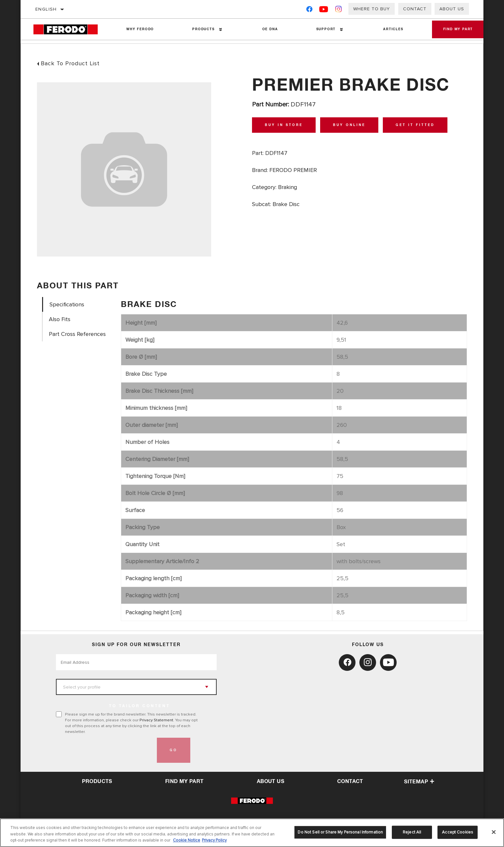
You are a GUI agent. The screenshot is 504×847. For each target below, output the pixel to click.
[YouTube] (324, 10)
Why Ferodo (140, 29)
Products (202, 29)
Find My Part (456, 29)
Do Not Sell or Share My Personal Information (340, 832)
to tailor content (139, 706)
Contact (415, 9)
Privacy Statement (156, 720)
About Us (452, 9)
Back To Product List (70, 63)
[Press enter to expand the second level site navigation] (219, 29)
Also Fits (60, 319)
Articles (390, 29)
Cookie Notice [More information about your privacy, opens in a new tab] (187, 840)
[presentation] (105, 750)
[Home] (70, 29)
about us (270, 781)
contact (350, 781)
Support (324, 29)
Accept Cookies (458, 832)
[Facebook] (309, 10)
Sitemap (419, 782)
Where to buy (372, 9)
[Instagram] (339, 10)
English (46, 9)
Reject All (412, 832)
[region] (252, 833)
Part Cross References (77, 334)
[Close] (494, 832)
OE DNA (269, 29)
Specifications (67, 305)
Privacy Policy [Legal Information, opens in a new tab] (214, 840)
